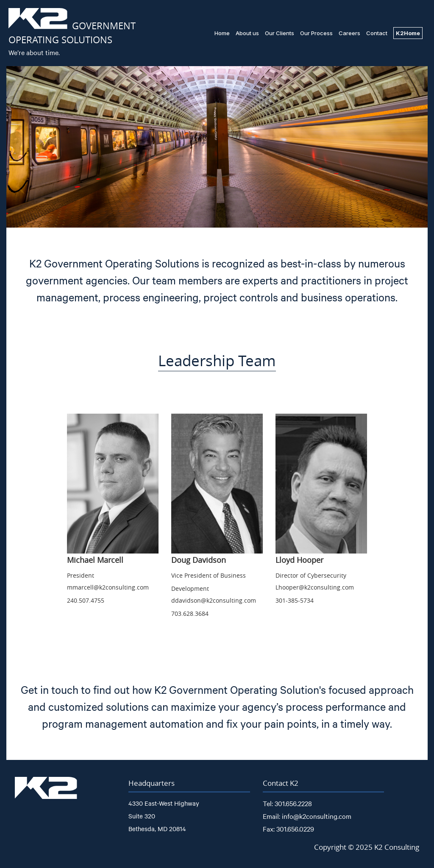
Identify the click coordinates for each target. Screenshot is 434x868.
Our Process (316, 33)
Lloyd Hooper (299, 560)
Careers (349, 33)
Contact (377, 33)
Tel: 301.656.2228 (287, 803)
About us (247, 33)
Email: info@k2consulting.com (307, 816)
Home (222, 33)
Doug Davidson (199, 560)
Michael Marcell (95, 560)
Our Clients (280, 33)
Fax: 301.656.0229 (288, 829)
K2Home (408, 33)
